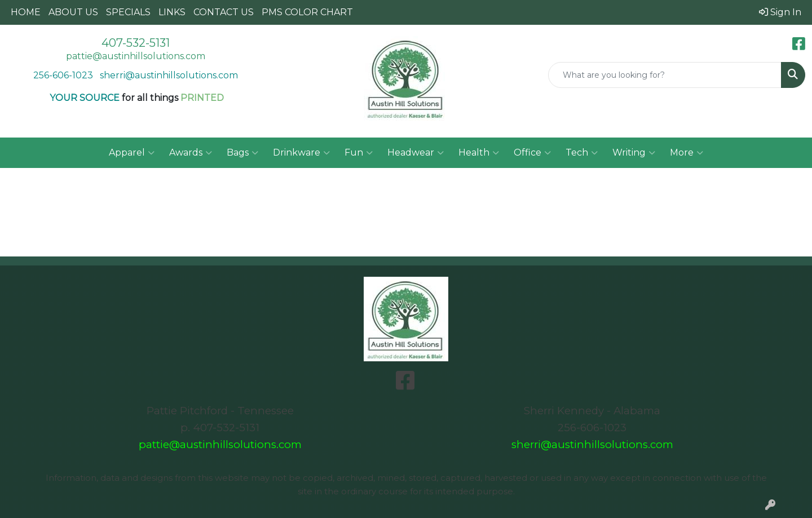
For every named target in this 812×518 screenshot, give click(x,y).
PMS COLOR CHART (307, 12)
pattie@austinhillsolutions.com (136, 56)
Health (479, 153)
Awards (191, 153)
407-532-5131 (136, 43)
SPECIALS (128, 12)
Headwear (416, 153)
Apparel (132, 153)
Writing (634, 153)
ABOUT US (73, 12)
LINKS (172, 12)
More (687, 153)
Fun (359, 153)
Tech (582, 153)
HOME (26, 12)
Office (532, 153)
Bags (242, 153)
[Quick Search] (665, 75)
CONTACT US (224, 12)
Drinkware (301, 153)
